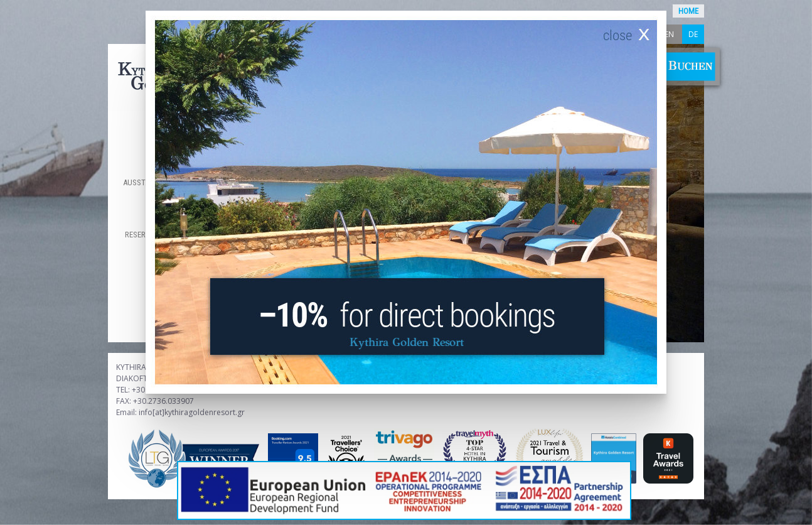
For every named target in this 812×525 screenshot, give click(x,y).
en (669, 34)
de (693, 34)
